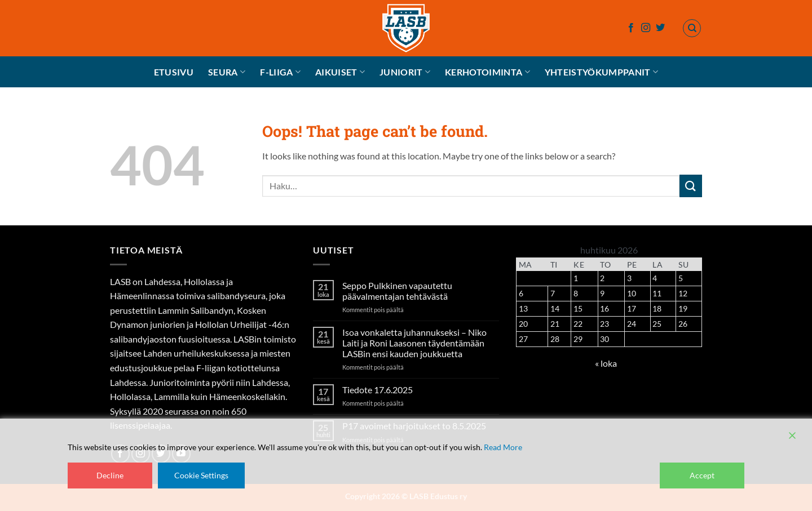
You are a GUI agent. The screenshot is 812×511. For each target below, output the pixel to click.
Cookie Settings (201, 475)
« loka (606, 363)
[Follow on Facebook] (631, 28)
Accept (702, 475)
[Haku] (692, 28)
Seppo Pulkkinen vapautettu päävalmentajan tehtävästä (397, 291)
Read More (503, 447)
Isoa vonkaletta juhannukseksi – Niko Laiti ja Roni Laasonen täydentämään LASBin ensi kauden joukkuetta (414, 343)
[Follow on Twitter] (660, 28)
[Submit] (691, 186)
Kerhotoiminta (487, 72)
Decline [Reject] (110, 475)
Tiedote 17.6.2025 (378, 390)
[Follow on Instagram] (646, 28)
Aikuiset (340, 72)
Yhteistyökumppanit (601, 72)
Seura (227, 72)
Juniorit (405, 72)
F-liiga (280, 72)
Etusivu (174, 72)
